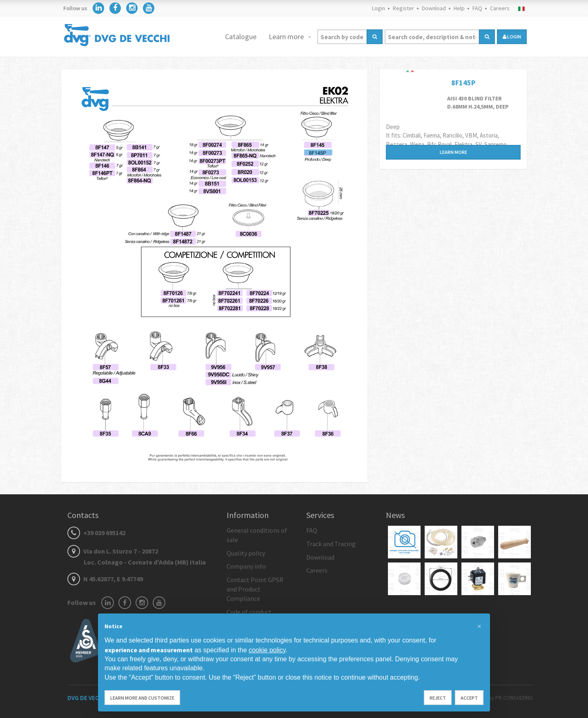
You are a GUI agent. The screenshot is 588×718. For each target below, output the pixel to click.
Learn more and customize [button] (142, 698)
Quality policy (246, 553)
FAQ (477, 8)
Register (403, 8)
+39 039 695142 (96, 533)
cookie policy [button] (267, 650)
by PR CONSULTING (510, 698)
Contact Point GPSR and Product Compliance (255, 589)
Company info (246, 566)
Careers (500, 8)
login (512, 37)
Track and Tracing (331, 544)
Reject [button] (438, 698)
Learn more (287, 37)
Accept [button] (469, 698)
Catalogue (241, 37)
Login (379, 8)
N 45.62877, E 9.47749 (105, 579)
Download (434, 8)
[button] (479, 627)
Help (459, 8)
